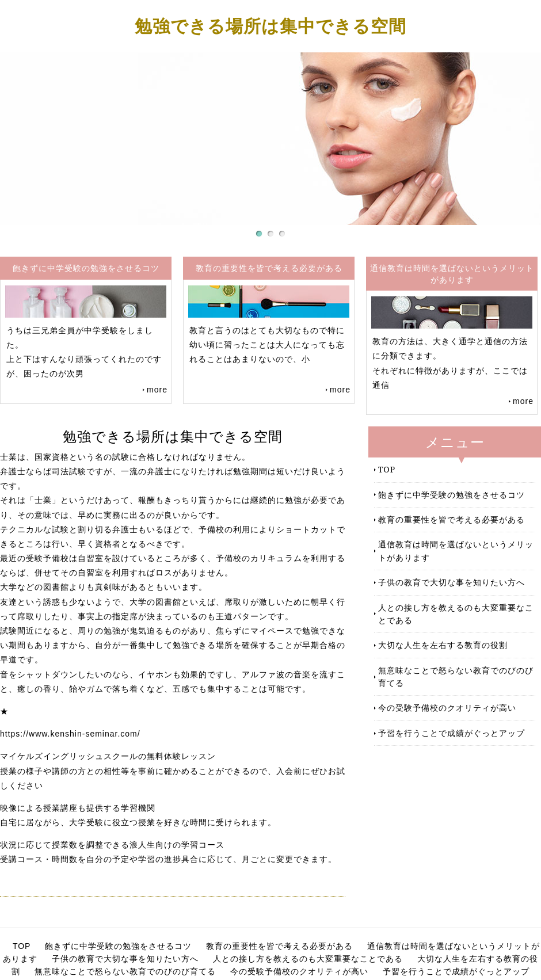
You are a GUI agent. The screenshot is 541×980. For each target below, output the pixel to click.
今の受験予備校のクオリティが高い (447, 708)
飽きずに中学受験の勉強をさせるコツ (452, 495)
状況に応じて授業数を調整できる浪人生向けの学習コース (112, 845)
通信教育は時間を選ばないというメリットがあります (456, 550)
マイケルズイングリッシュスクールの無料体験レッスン (108, 756)
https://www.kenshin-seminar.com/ (70, 734)
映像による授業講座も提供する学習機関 (78, 808)
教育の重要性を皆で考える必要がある (452, 519)
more (157, 390)
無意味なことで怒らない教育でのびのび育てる (456, 676)
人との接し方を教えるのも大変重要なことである (456, 614)
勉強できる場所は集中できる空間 (270, 26)
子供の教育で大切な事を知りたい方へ (452, 582)
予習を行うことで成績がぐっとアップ (452, 733)
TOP (387, 469)
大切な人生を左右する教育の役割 (443, 645)
